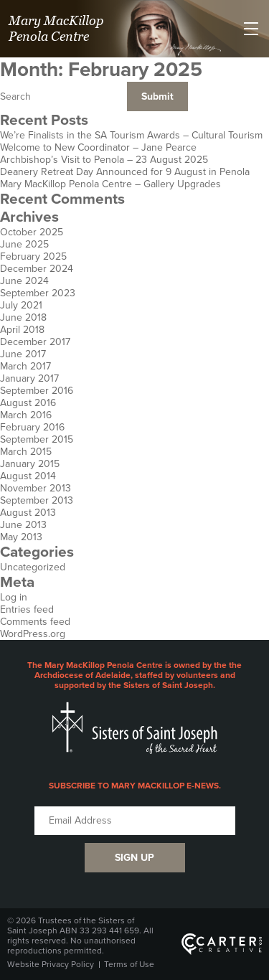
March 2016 (26, 415)
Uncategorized (33, 567)
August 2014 (28, 476)
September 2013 (37, 500)
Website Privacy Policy (51, 964)
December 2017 (35, 342)
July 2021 (21, 305)
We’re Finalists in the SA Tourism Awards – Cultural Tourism (131, 135)
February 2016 (32, 427)
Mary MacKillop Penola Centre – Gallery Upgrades (110, 184)
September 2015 (37, 439)
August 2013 (28, 513)
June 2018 (23, 317)
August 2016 (28, 403)
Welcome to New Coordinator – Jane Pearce (98, 147)
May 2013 (21, 537)
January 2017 (29, 378)
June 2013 (23, 525)
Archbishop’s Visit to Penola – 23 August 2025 (104, 160)
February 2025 (33, 256)
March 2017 (25, 366)
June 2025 (24, 244)
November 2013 (36, 488)
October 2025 (32, 232)
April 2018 (22, 330)
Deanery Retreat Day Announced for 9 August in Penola (125, 172)
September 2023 (38, 293)
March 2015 (26, 452)
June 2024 (24, 281)
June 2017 (23, 354)
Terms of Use (129, 964)
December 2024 (37, 269)
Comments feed (35, 622)
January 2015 (30, 464)
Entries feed (27, 609)
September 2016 (37, 391)
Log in (14, 597)
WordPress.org (33, 634)
